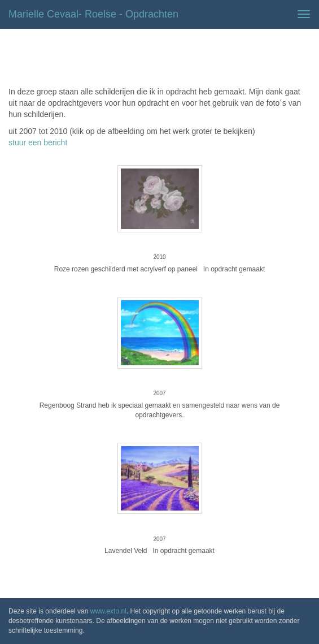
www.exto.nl (108, 611)
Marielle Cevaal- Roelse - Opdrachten (93, 14)
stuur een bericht (38, 142)
